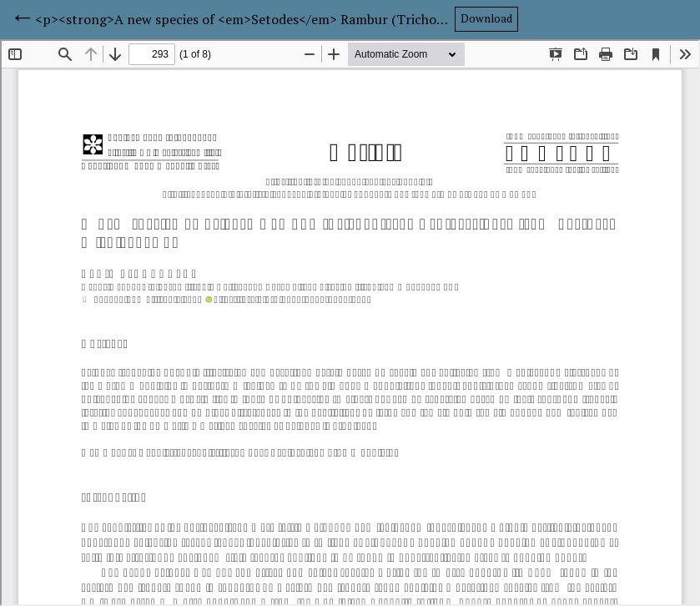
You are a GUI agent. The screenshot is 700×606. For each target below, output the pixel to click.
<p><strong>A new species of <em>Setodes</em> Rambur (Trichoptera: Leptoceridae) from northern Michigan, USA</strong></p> (245, 19)
